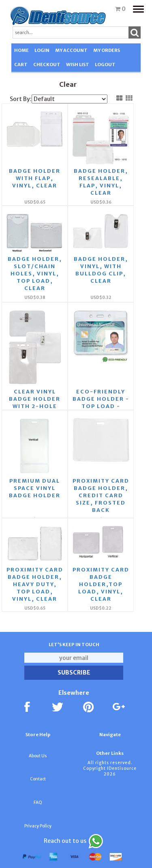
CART (21, 64)
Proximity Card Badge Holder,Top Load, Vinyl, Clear (101, 584)
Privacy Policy (38, 826)
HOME (21, 50)
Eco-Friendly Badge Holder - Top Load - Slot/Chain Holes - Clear (101, 406)
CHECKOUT (47, 64)
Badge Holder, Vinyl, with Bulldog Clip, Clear (101, 270)
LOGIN (42, 50)
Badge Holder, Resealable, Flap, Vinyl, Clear (101, 182)
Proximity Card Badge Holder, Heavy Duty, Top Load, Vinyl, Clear (35, 584)
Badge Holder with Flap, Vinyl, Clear (35, 178)
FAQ (38, 802)
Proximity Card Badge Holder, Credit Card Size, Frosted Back (101, 495)
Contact (38, 779)
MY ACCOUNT (71, 50)
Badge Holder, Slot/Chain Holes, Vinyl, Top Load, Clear (35, 274)
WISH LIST (78, 64)
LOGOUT (105, 64)
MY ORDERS (107, 50)
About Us (38, 756)
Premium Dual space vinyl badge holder (35, 488)
